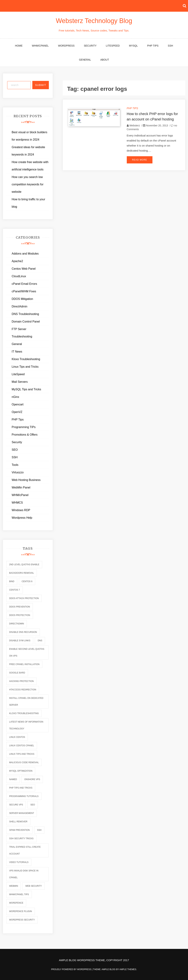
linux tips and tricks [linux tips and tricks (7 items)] (22, 754)
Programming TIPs (24, 427)
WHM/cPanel (40, 46)
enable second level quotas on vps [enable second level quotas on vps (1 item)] (27, 652)
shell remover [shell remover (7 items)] (18, 822)
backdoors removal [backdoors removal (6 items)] (22, 573)
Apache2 (17, 261)
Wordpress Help (22, 518)
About (105, 60)
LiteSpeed (113, 46)
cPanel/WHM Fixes (24, 291)
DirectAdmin (19, 306)
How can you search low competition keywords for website (28, 184)
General (85, 60)
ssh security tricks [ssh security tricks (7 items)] (21, 839)
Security (90, 46)
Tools (15, 465)
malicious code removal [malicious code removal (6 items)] (24, 762)
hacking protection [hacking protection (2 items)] (21, 681)
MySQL (134, 46)
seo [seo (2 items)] (33, 805)
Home (19, 46)
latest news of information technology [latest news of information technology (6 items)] (26, 725)
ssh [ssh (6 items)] (39, 830)
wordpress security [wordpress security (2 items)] (22, 920)
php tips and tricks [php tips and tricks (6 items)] (21, 788)
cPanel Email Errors (24, 284)
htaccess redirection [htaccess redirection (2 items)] (23, 690)
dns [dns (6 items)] (40, 641)
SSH (170, 46)
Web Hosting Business (26, 480)
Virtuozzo (18, 472)
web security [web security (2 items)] (33, 886)
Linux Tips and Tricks (25, 367)
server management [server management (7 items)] (22, 813)
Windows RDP (21, 510)
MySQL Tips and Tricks (26, 389)
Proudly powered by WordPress (72, 969)
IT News (17, 352)
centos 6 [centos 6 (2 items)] (27, 581)
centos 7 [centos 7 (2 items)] (15, 590)
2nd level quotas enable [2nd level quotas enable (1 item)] (24, 565)
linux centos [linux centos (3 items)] (17, 737)
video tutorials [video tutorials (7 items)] (19, 862)
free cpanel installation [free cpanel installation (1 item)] (24, 664)
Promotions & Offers (25, 435)
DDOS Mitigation (22, 299)
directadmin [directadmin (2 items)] (17, 624)
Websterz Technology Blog (94, 21)
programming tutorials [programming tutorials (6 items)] (24, 796)
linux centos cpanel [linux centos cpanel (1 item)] (22, 746)
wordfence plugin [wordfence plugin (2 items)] (21, 911)
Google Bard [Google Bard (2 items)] (17, 673)
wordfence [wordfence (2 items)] (16, 903)
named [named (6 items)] (13, 779)
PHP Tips (153, 46)
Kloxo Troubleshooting (26, 359)
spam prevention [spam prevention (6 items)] (19, 830)
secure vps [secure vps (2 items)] (16, 805)
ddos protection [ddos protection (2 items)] (20, 615)
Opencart (18, 404)
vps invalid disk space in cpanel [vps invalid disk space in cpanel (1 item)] (24, 874)
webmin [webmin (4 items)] (14, 886)
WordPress (66, 46)
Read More (140, 160)
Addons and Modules (25, 254)
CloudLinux (19, 276)
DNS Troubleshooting (25, 314)
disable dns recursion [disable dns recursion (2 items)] (23, 632)
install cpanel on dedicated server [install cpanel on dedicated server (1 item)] (26, 702)
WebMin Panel (21, 487)
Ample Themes (128, 969)
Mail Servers (20, 382)
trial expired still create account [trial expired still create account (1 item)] (25, 850)
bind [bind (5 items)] (12, 581)
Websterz (135, 125)
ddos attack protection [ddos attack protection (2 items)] (24, 598)
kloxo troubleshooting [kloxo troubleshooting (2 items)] (24, 713)
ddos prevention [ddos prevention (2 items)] (20, 607)
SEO (15, 450)
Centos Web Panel (24, 269)
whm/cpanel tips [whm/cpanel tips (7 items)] (19, 894)
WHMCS (17, 503)
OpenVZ (17, 412)
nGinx (15, 397)
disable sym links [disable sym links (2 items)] (20, 641)
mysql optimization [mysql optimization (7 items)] (21, 771)
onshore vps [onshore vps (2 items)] (32, 779)
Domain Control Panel (26, 322)
